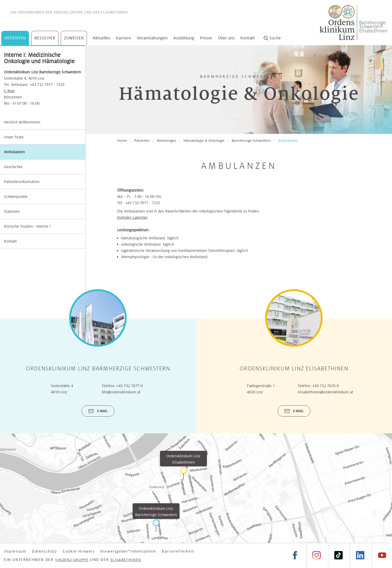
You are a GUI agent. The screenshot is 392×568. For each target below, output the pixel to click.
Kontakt (248, 38)
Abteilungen (167, 141)
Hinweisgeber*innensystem (128, 551)
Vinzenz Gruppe (68, 12)
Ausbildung (184, 38)
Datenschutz (44, 551)
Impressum (15, 551)
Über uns (226, 38)
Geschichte (13, 167)
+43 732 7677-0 (130, 386)
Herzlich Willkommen (22, 122)
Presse (206, 38)
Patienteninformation (22, 182)
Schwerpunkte (16, 197)
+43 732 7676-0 (326, 386)
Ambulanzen (14, 152)
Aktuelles (101, 38)
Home (122, 141)
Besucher (45, 38)
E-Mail (9, 91)
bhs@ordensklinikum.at (121, 392)
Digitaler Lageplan (132, 217)
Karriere (123, 38)
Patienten (15, 38)
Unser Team (14, 137)
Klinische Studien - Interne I (27, 226)
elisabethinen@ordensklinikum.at (325, 392)
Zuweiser (74, 38)
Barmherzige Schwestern (251, 141)
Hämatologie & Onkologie (204, 141)
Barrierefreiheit (178, 551)
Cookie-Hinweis (79, 551)
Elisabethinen (114, 12)
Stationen (12, 211)
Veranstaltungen (152, 38)
